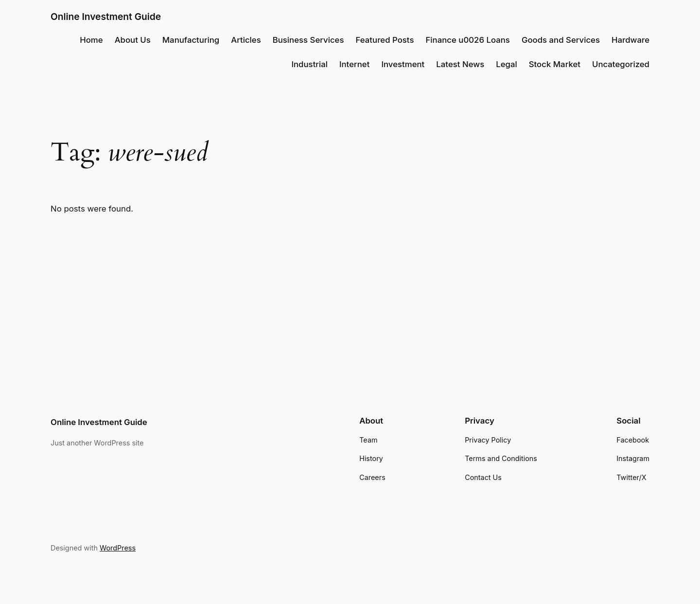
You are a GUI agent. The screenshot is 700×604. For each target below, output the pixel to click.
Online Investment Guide (106, 17)
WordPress (118, 548)
